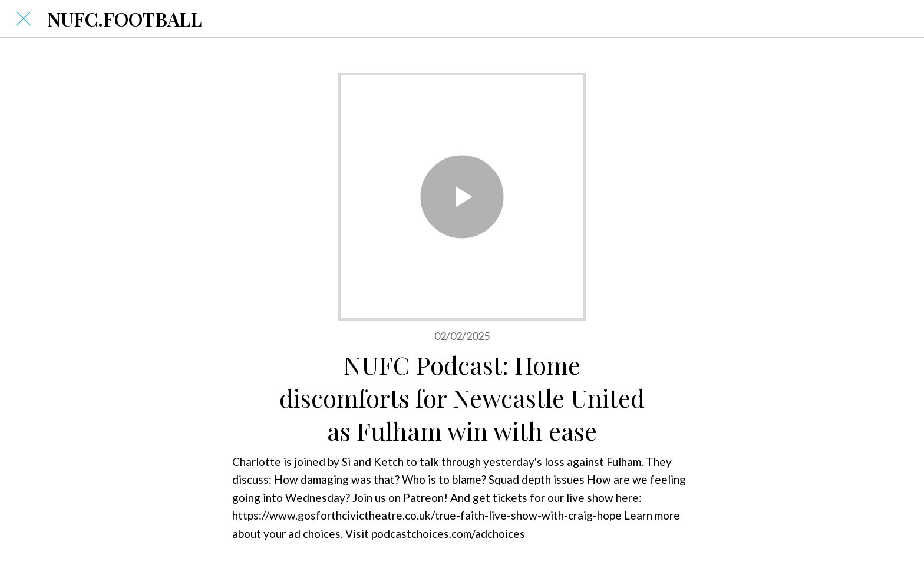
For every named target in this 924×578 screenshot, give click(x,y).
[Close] (24, 19)
